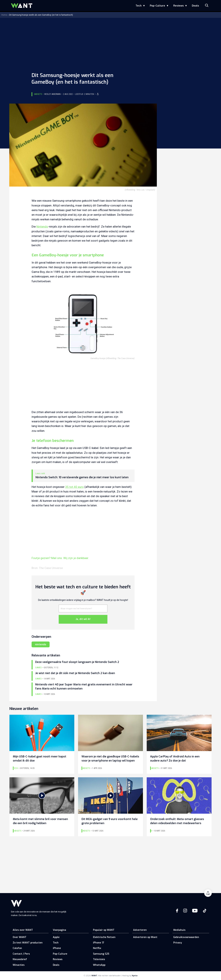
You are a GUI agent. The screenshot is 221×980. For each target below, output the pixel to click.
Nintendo (42, 227)
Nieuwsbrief (20, 959)
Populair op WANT (104, 930)
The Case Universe (51, 568)
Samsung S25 (101, 954)
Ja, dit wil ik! (83, 619)
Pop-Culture (157, 6)
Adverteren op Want (145, 937)
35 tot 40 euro (74, 487)
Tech (139, 6)
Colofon (17, 948)
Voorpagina (59, 930)
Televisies (99, 959)
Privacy (178, 943)
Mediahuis (179, 930)
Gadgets (38, 94)
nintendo (41, 644)
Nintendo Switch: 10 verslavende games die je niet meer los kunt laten (82, 477)
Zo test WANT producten (28, 943)
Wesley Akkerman (53, 94)
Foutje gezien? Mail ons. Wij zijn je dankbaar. (60, 558)
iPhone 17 (99, 943)
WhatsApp (99, 965)
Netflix (97, 948)
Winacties (19, 965)
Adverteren (140, 930)
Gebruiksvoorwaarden (186, 937)
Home (4, 15)
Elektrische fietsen (104, 937)
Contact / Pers (21, 954)
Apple (56, 937)
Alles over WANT (23, 930)
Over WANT (20, 937)
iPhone (57, 948)
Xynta (135, 976)
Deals (195, 6)
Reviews (178, 6)
